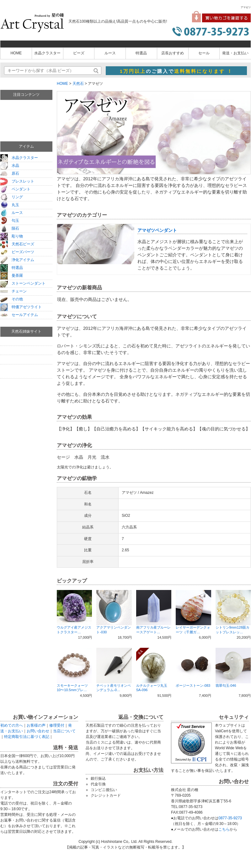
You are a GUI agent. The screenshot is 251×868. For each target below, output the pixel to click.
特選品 (141, 53)
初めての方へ (12, 725)
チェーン (13, 291)
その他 (12, 299)
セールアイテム (19, 315)
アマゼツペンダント (157, 230)
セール (204, 53)
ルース (110, 53)
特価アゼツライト (21, 307)
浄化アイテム (17, 260)
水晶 (10, 166)
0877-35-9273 (230, 818)
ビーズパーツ (17, 252)
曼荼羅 (12, 276)
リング (12, 197)
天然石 (78, 84)
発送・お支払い (235, 53)
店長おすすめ (173, 53)
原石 (10, 173)
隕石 (10, 228)
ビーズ (79, 53)
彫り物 (12, 236)
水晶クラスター (47, 53)
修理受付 (57, 725)
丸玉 (10, 205)
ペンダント (15, 189)
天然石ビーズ (17, 244)
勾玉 (10, 221)
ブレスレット (17, 181)
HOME (16, 53)
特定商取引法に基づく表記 (27, 737)
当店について (64, 731)
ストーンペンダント (23, 283)
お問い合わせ (38, 731)
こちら (224, 829)
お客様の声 (36, 725)
